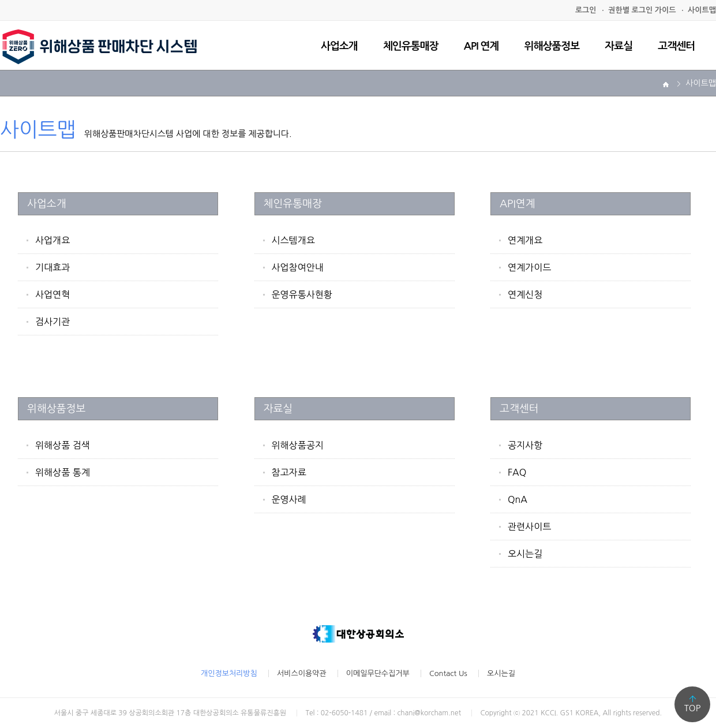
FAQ (517, 472)
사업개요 (53, 240)
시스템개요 (293, 240)
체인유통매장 (411, 46)
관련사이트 (529, 527)
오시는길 (525, 554)
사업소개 (339, 46)
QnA (518, 499)
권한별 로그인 (642, 10)
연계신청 (525, 294)
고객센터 (676, 46)
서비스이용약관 (302, 673)
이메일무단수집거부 (378, 673)
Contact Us (448, 673)
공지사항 (525, 445)
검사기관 (53, 322)
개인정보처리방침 (229, 673)
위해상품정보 (552, 46)
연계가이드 (529, 267)
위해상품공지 (298, 445)
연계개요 (525, 240)
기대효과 (53, 267)
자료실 (618, 46)
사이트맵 (702, 10)
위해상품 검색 (63, 445)
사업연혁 (53, 294)
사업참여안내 (298, 267)
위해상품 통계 (63, 472)
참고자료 (289, 472)
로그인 (586, 10)
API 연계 (481, 46)
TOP (693, 708)
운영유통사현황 (302, 294)
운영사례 (289, 499)
